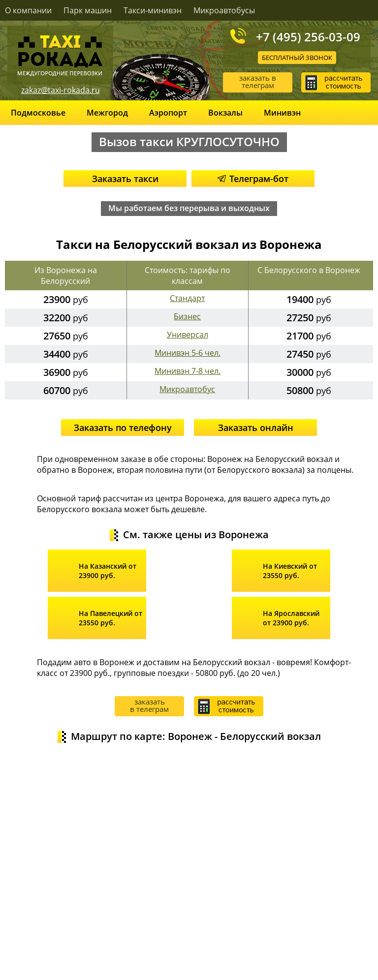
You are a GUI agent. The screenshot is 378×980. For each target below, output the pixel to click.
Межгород (107, 113)
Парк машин (88, 10)
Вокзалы (225, 113)
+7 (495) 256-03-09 (308, 36)
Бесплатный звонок (297, 58)
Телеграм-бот (253, 179)
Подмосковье (38, 113)
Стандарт (187, 298)
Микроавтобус (187, 389)
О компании (28, 10)
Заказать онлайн (256, 428)
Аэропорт (168, 113)
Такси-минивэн (153, 10)
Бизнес (187, 316)
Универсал (188, 335)
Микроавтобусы (224, 10)
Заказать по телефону (123, 428)
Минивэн (282, 113)
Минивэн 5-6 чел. (188, 353)
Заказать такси (125, 179)
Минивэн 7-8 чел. (188, 371)
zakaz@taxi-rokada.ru (61, 90)
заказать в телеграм (258, 81)
